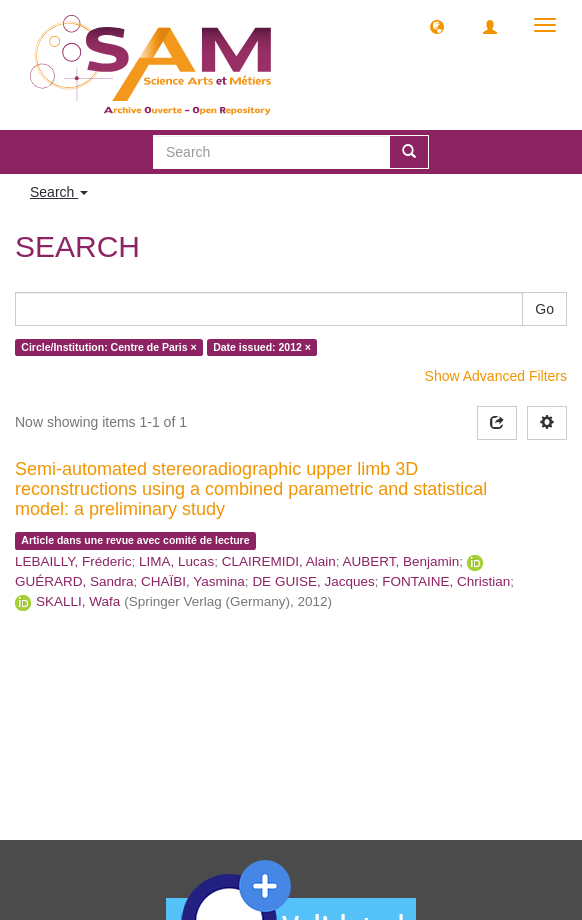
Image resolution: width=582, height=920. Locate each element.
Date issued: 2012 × (262, 347)
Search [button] (59, 192)
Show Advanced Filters (496, 376)
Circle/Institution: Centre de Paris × (108, 347)
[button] (437, 26)
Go (544, 309)
